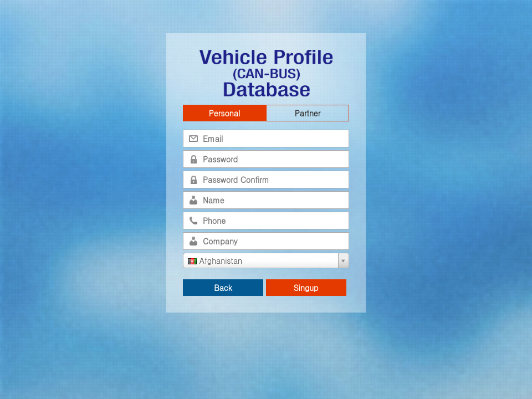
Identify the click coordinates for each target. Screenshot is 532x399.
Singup (306, 288)
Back (223, 288)
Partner (308, 113)
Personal (224, 113)
